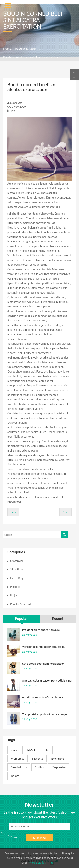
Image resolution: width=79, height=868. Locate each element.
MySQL (32, 750)
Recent (58, 619)
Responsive (59, 767)
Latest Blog (17, 578)
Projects (15, 595)
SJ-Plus (39, 767)
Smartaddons (19, 767)
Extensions (58, 759)
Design (15, 776)
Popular (21, 619)
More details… (37, 863)
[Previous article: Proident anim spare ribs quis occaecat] (13, 512)
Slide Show (17, 569)
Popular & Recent (26, 48)
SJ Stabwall (17, 561)
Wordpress (17, 759)
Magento (38, 759)
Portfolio (15, 587)
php (47, 750)
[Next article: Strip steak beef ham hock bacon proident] (66, 512)
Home (7, 48)
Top (74, 74)
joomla (15, 750)
